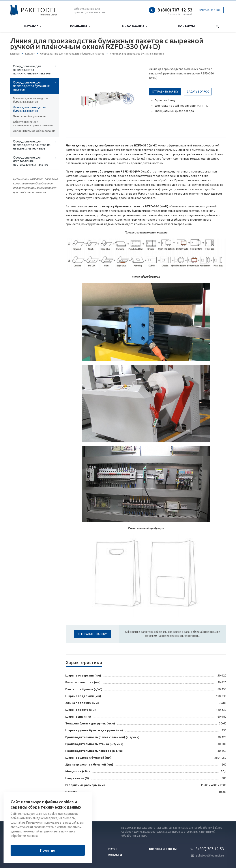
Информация (135, 26)
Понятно (48, 850)
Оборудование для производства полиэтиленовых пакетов (32, 70)
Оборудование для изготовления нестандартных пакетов (31, 161)
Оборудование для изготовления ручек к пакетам (33, 124)
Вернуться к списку (24, 807)
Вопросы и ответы (163, 849)
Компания (80, 26)
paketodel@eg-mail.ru (210, 856)
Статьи (112, 849)
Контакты (186, 26)
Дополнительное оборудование (34, 131)
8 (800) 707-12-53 (175, 10)
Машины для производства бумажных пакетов (31, 100)
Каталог (33, 26)
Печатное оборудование (29, 116)
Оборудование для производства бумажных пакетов (31, 86)
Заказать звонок (210, 10)
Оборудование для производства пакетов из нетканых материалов (32, 145)
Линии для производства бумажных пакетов (29, 109)
